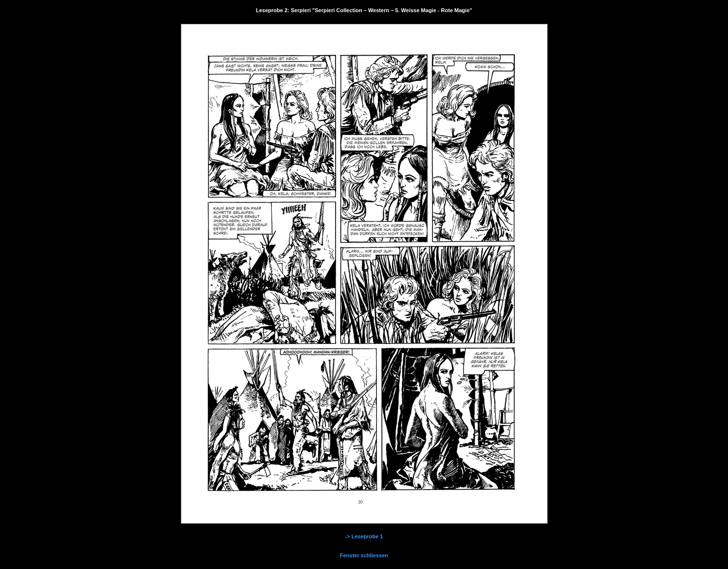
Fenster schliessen (364, 555)
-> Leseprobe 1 (364, 536)
